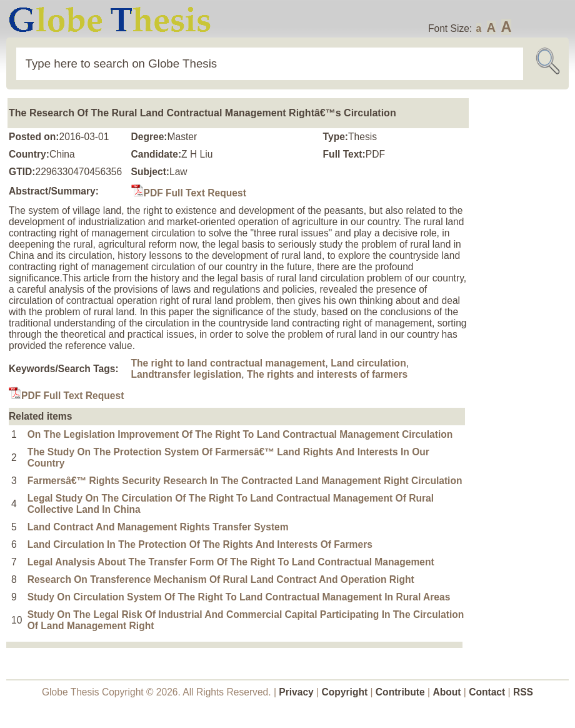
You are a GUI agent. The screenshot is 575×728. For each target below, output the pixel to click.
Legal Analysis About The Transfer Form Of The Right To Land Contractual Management (231, 562)
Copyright (345, 692)
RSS (523, 692)
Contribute (400, 692)
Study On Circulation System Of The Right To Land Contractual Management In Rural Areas (239, 597)
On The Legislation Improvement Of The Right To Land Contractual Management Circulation (240, 434)
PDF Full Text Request (189, 193)
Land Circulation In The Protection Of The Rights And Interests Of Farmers (200, 544)
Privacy (296, 692)
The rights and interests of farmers (327, 374)
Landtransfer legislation (187, 374)
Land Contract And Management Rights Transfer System (158, 527)
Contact (488, 692)
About (447, 692)
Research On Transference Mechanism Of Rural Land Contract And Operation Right (221, 579)
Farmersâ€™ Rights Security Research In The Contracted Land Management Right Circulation (245, 481)
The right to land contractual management (228, 363)
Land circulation (368, 363)
